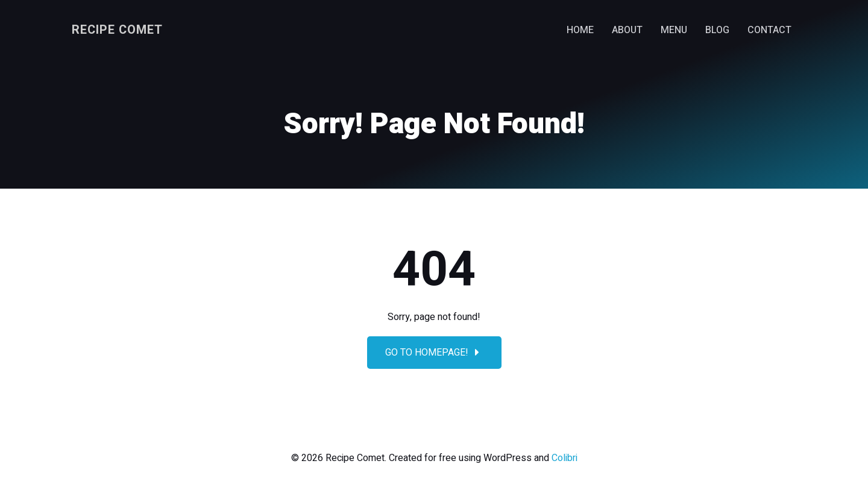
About (627, 30)
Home (580, 30)
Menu (674, 30)
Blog (717, 30)
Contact (769, 30)
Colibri (565, 458)
